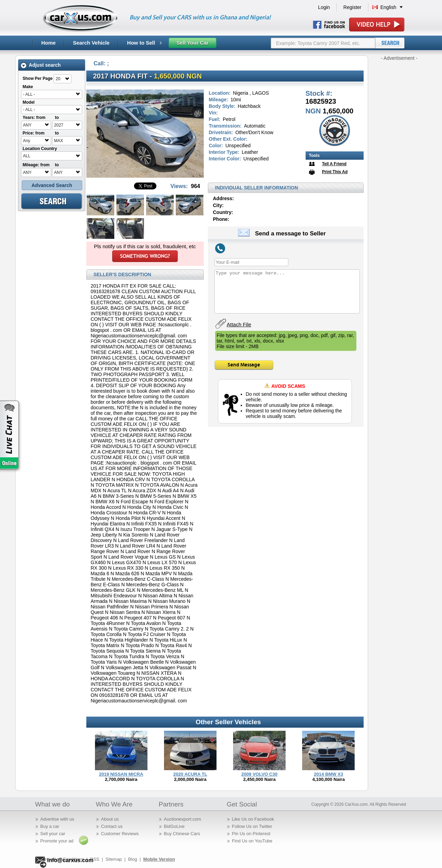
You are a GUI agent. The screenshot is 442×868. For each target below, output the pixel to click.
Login (324, 7)
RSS (95, 859)
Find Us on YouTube (252, 841)
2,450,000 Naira (259, 779)
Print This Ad (335, 172)
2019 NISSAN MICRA (121, 774)
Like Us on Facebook (253, 819)
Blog (133, 859)
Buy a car (50, 826)
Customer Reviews (120, 834)
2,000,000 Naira (190, 779)
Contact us (112, 826)
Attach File (239, 324)
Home (49, 43)
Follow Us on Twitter (252, 826)
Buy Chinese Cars (182, 834)
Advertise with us (57, 819)
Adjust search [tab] (41, 65)
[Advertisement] (399, 165)
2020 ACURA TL (190, 774)
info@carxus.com (70, 860)
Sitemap (114, 859)
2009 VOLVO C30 (260, 774)
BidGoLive (174, 826)
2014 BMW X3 (329, 774)
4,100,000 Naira (328, 779)
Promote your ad (57, 841)
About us (110, 819)
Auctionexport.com (183, 819)
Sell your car (53, 834)
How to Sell (144, 43)
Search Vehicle (91, 43)
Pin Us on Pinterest (251, 834)
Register (352, 7)
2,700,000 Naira (121, 779)
